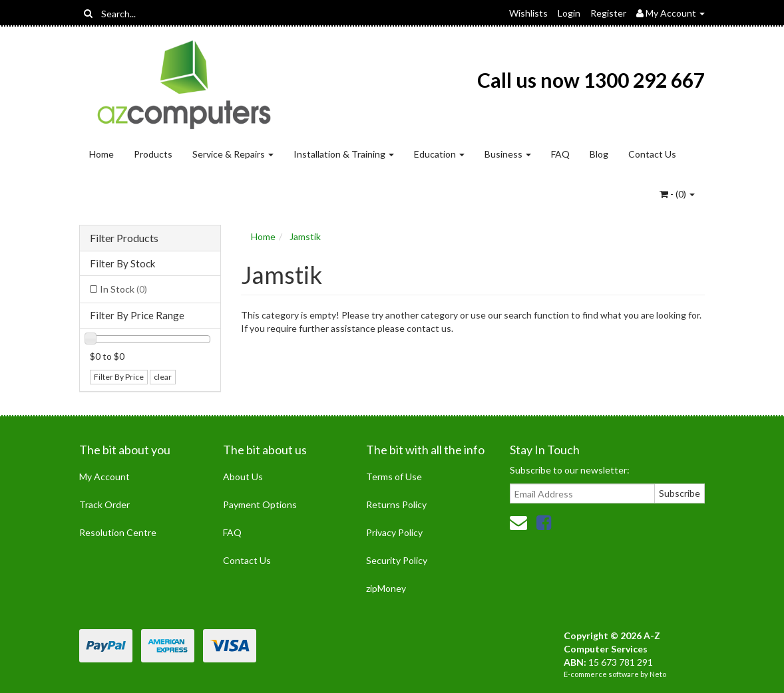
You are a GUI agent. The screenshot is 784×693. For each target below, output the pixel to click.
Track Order (104, 504)
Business (508, 154)
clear (163, 377)
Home (101, 154)
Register (608, 13)
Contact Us (652, 154)
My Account (104, 477)
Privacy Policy (394, 532)
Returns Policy (396, 504)
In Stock (123, 289)
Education (439, 154)
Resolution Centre (118, 532)
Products (153, 154)
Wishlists (528, 13)
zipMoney (386, 588)
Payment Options (260, 504)
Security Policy (397, 560)
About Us (243, 477)
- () (677, 194)
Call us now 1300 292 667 (591, 80)
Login (569, 13)
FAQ (560, 154)
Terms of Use (394, 477)
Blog (599, 154)
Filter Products (124, 238)
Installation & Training (344, 154)
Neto (658, 674)
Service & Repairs (233, 154)
